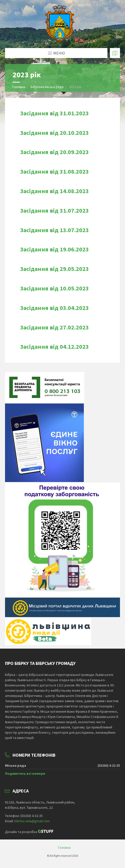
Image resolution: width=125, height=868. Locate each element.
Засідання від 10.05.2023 (54, 288)
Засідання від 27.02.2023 (54, 327)
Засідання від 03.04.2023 (54, 308)
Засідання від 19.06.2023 (54, 249)
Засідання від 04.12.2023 (54, 347)
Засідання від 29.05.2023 (54, 269)
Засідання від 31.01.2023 (54, 113)
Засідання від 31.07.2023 (54, 210)
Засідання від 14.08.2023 (54, 191)
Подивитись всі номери (25, 773)
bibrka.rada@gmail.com (32, 821)
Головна (19, 87)
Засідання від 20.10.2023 (54, 133)
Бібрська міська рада (47, 87)
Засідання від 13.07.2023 (54, 230)
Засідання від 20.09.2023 (54, 152)
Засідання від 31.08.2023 (54, 171)
